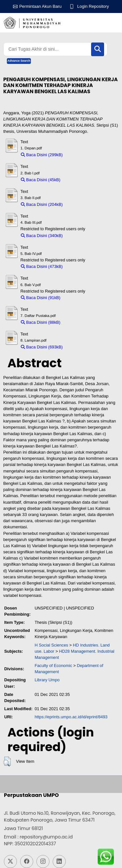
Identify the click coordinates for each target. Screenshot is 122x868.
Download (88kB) (79, 322)
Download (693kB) (83, 347)
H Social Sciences (51, 645)
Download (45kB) (79, 180)
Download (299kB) (83, 155)
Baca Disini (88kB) (41, 322)
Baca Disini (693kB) (42, 347)
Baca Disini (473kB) (42, 266)
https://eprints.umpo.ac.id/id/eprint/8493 (71, 717)
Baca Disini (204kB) (42, 204)
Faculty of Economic (53, 666)
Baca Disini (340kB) (42, 236)
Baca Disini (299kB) (42, 155)
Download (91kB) (79, 298)
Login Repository (93, 6)
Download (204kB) (83, 204)
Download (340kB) (83, 236)
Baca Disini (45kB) (41, 180)
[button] (7, 761)
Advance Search (19, 61)
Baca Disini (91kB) (41, 298)
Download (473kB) (83, 266)
